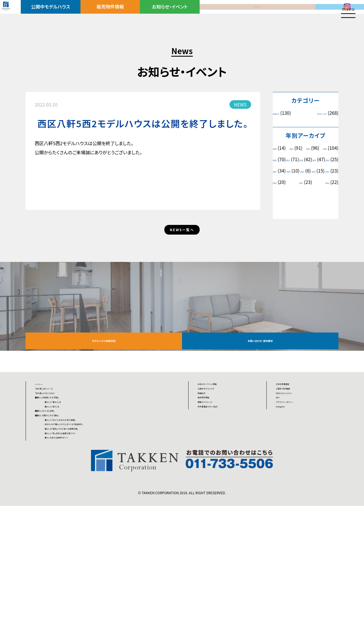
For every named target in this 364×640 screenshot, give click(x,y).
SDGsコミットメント (295, 463)
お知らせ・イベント (172, 13)
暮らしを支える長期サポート (85, 568)
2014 (277, 193)
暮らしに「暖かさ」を (77, 484)
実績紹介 (207, 463)
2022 (302, 159)
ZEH (280, 474)
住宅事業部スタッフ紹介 (221, 495)
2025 (301, 148)
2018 (325, 171)
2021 (325, 159)
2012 (325, 193)
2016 (302, 182)
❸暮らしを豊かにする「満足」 (63, 516)
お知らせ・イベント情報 (220, 442)
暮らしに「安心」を (75, 495)
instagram (286, 495)
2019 (301, 171)
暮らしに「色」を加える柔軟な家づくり (94, 557)
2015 (327, 182)
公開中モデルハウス (62, 13)
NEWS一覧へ (182, 258)
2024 (325, 148)
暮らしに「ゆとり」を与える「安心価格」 (94, 526)
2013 (301, 193)
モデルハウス (315, 113)
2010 (325, 205)
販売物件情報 (117, 13)
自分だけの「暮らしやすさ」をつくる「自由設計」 (103, 537)
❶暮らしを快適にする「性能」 (63, 474)
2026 (277, 148)
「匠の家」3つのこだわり (58, 463)
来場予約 (227, 13)
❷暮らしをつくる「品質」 (58, 505)
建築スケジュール (215, 484)
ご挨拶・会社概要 (293, 453)
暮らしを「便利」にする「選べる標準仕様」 (97, 547)
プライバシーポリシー (297, 484)
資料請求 (282, 13)
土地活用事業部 (292, 442)
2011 (277, 205)
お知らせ (280, 113)
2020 (277, 171)
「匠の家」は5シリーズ (56, 453)
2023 (277, 159)
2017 (277, 182)
